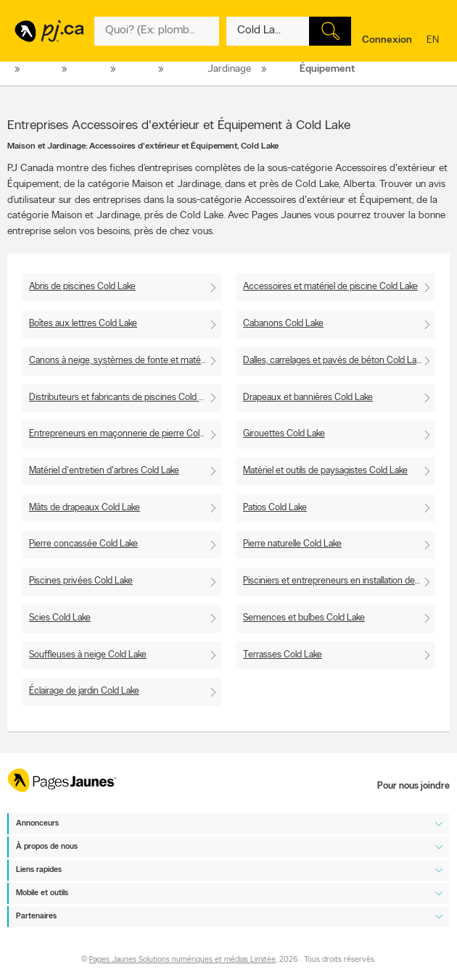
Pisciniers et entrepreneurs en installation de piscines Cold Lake (339, 581)
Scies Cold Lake (60, 618)
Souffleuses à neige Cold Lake (88, 655)
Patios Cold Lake (275, 508)
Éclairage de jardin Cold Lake (84, 691)
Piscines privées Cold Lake (81, 581)
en (435, 41)
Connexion (387, 40)
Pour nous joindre (413, 786)
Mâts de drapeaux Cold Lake (85, 508)
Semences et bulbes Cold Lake (304, 618)
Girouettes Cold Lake (284, 434)
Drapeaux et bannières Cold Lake (308, 398)
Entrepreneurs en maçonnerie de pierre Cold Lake (125, 434)
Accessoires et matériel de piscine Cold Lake (330, 287)
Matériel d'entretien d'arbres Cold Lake (104, 471)
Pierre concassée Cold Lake (83, 544)
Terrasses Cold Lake (283, 655)
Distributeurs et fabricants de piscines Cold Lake (123, 398)
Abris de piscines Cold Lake (82, 287)
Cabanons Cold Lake (283, 324)
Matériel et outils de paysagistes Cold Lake (325, 471)
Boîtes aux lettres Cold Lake (83, 324)
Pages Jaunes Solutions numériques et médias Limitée (182, 960)
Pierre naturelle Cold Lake (292, 544)
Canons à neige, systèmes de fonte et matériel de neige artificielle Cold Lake (125, 361)
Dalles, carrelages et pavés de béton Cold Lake (334, 361)
